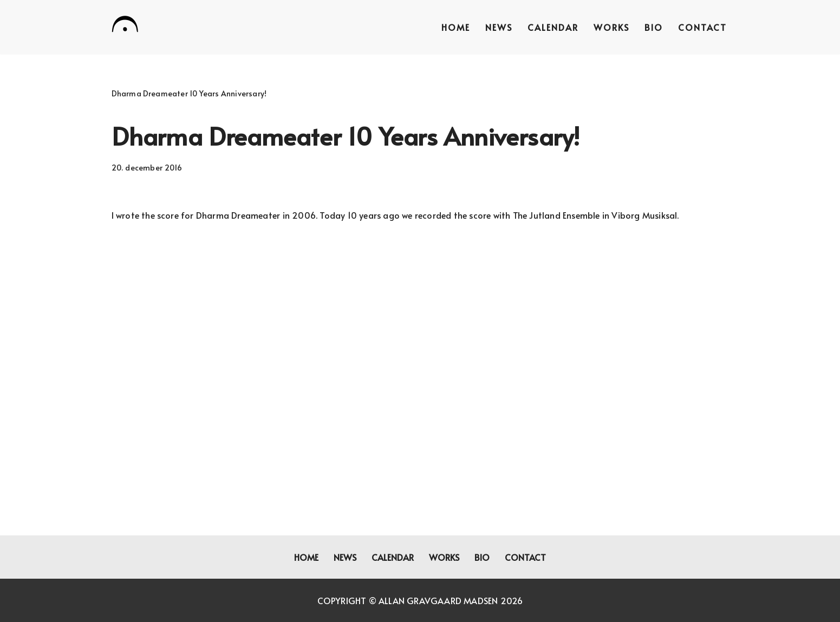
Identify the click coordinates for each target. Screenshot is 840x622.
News (499, 27)
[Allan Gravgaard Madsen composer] (125, 26)
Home (456, 27)
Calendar (553, 27)
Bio (654, 27)
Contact (702, 27)
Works (611, 27)
